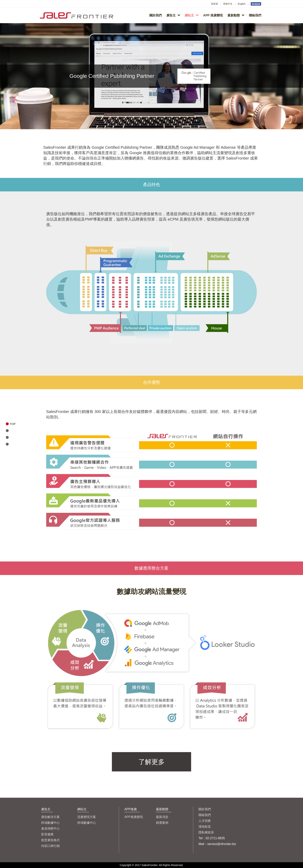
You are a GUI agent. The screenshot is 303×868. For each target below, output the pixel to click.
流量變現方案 (87, 817)
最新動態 (236, 15)
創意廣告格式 (50, 840)
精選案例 (162, 823)
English (242, 4)
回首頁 (214, 4)
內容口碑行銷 (50, 846)
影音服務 (47, 834)
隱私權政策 (206, 832)
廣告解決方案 (50, 817)
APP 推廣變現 (213, 15)
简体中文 (228, 4)
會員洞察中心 (50, 829)
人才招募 (205, 821)
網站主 (192, 15)
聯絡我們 (255, 15)
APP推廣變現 (134, 817)
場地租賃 (205, 827)
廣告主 (173, 15)
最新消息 (162, 817)
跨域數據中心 (50, 823)
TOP (13, 424)
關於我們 (156, 15)
